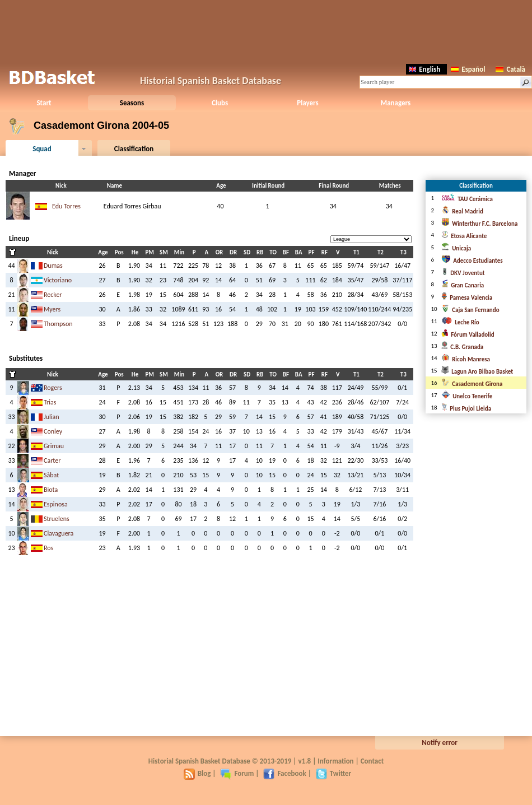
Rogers (53, 388)
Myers (52, 309)
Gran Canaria (463, 285)
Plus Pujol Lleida (466, 409)
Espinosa (56, 504)
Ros (48, 548)
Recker (53, 295)
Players (308, 103)
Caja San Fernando (470, 310)
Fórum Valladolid (468, 335)
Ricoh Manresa (466, 359)
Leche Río (460, 322)
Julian (52, 417)
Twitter (333, 773)
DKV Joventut (463, 273)
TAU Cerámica (467, 199)
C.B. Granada (462, 347)
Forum (237, 773)
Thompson (58, 324)
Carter (52, 460)
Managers (396, 103)
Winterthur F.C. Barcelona (479, 224)
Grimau (54, 446)
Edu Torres (66, 206)
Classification (134, 149)
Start (44, 103)
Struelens (57, 519)
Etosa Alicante (464, 236)
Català (510, 69)
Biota (51, 490)
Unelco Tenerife (467, 396)
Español (468, 69)
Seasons (132, 103)
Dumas (53, 266)
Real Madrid (462, 211)
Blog (197, 773)
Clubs (220, 103)
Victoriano (58, 280)
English (424, 69)
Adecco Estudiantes (472, 261)
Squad (42, 149)
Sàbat (51, 475)
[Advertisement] (266, 31)
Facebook (284, 773)
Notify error (440, 743)
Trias (50, 402)
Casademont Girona (472, 384)
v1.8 (304, 761)
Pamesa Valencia (467, 298)
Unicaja (456, 248)
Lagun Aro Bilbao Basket (477, 372)
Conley (53, 431)
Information (335, 761)
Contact (372, 761)
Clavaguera (59, 533)
